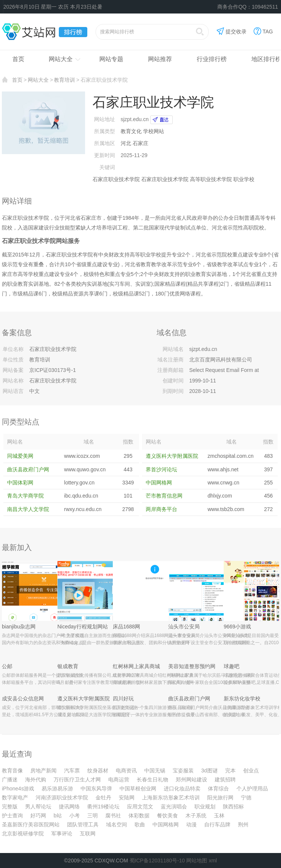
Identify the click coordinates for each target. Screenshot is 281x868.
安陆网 (127, 798)
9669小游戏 (237, 627)
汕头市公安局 (184, 627)
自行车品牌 (217, 825)
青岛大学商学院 (25, 496)
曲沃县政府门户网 (28, 469)
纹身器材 (98, 771)
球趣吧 (232, 666)
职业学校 (244, 179)
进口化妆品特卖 (182, 789)
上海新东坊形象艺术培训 (171, 798)
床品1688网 (126, 627)
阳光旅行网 (220, 798)
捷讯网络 (69, 807)
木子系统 (196, 816)
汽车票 (72, 771)
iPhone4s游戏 (18, 789)
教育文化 (131, 131)
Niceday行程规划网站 (83, 627)
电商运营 (119, 780)
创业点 (251, 771)
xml (213, 861)
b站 (58, 816)
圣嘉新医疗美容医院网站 (31, 825)
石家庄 (140, 143)
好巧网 (38, 816)
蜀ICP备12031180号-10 (157, 861)
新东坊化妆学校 (242, 699)
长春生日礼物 (152, 780)
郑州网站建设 (191, 780)
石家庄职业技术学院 (116, 179)
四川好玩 (123, 699)
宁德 (246, 798)
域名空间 (117, 825)
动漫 (191, 825)
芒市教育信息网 (164, 496)
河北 (126, 143)
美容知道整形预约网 (192, 666)
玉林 (219, 816)
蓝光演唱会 (174, 807)
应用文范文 (140, 807)
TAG (263, 32)
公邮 (7, 666)
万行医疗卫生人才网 (77, 780)
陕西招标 (233, 807)
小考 (75, 816)
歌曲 (140, 825)
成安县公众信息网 (23, 699)
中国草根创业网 (138, 789)
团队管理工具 (83, 825)
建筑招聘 (225, 780)
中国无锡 (155, 771)
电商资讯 (126, 771)
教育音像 (12, 771)
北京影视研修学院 (23, 834)
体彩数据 (139, 816)
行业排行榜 (212, 59)
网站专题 (111, 59)
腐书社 (113, 816)
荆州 (243, 825)
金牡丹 (103, 798)
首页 (18, 59)
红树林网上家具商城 (136, 666)
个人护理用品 (252, 789)
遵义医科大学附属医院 (172, 456)
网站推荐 (160, 59)
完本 (230, 771)
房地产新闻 (43, 771)
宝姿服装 (183, 771)
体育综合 (218, 789)
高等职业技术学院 (211, 179)
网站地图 (197, 861)
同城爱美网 (20, 456)
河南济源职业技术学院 (62, 798)
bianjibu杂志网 (19, 627)
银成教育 (68, 666)
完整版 (10, 807)
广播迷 (10, 780)
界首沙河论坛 (161, 469)
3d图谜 (209, 771)
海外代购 (36, 780)
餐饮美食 (167, 816)
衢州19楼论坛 (103, 807)
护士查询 (12, 816)
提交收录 (232, 32)
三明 (93, 816)
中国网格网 (159, 483)
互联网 (88, 834)
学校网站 (154, 131)
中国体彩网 (20, 483)
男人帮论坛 (38, 807)
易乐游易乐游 (57, 789)
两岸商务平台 (161, 509)
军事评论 (62, 834)
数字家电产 (15, 798)
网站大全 (61, 59)
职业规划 (205, 807)
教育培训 (64, 80)
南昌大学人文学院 (28, 509)
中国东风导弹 (96, 789)
